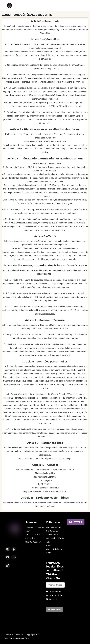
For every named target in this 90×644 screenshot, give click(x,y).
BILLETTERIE (76, 522)
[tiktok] (8, 566)
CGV (25, 638)
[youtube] (8, 557)
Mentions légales (13, 638)
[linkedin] (14, 557)
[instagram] (8, 549)
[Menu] (85, 6)
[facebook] (14, 549)
